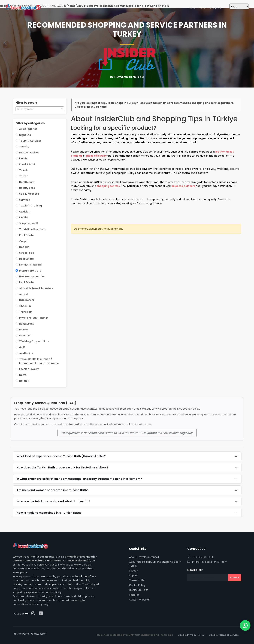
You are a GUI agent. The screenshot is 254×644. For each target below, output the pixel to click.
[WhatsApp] (245, 625)
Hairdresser (27, 300)
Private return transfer (34, 318)
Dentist (24, 217)
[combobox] (40, 109)
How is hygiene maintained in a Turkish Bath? (49, 513)
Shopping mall (28, 223)
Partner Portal (21, 634)
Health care (27, 182)
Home (191, 8)
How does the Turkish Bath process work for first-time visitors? (62, 467)
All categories (28, 129)
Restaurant (26, 324)
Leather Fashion (29, 153)
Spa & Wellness (29, 194)
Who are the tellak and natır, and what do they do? (53, 501)
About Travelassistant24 (144, 557)
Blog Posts (217, 8)
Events (23, 158)
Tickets (24, 170)
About (203, 8)
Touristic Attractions (32, 229)
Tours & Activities (30, 141)
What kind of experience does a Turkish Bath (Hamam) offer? (61, 456)
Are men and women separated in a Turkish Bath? (52, 490)
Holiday (24, 381)
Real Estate (26, 235)
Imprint (134, 575)
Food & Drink (27, 164)
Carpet (24, 241)
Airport (24, 294)
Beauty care (27, 188)
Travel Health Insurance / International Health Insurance (39, 361)
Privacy (134, 571)
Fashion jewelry (29, 369)
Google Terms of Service (224, 635)
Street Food (27, 253)
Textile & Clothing (31, 206)
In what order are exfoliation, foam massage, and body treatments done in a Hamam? (79, 479)
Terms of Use (137, 580)
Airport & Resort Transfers (36, 288)
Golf (22, 347)
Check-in (25, 306)
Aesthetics (26, 353)
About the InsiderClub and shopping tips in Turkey (155, 564)
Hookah (24, 247)
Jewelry (24, 147)
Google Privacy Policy (191, 635)
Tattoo (24, 176)
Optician (25, 212)
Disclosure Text (138, 590)
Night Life (25, 135)
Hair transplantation (32, 276)
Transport (26, 312)
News (23, 375)
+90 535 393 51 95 (200, 557)
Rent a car (26, 336)
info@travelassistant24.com (207, 562)
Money (23, 330)
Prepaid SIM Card (30, 271)
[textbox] (40, 109)
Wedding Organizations (34, 341)
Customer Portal (139, 600)
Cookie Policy (137, 585)
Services (25, 200)
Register (134, 595)
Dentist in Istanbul (31, 265)
